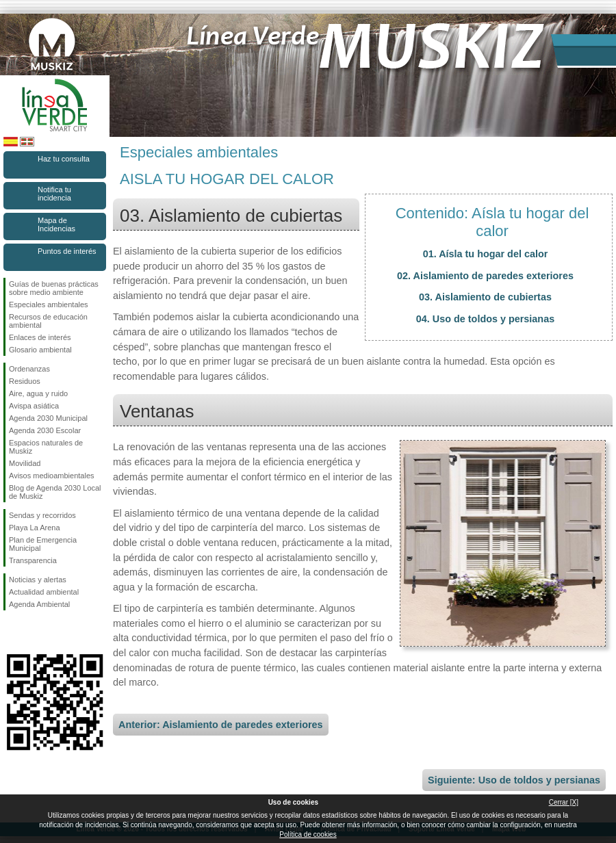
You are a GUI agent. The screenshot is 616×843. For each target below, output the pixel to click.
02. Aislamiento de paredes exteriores (485, 276)
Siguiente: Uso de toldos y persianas (514, 780)
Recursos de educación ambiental (48, 321)
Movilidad (25, 463)
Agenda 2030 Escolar (45, 430)
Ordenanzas (29, 369)
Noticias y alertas (38, 580)
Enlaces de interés (40, 337)
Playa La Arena (35, 528)
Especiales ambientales (49, 304)
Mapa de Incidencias (56, 224)
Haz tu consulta (64, 159)
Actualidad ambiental (44, 592)
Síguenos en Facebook (12, 632)
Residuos (25, 381)
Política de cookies (308, 834)
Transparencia (33, 560)
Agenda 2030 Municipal (48, 418)
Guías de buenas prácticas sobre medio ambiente (54, 288)
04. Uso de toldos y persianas (485, 319)
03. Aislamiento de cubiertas (485, 297)
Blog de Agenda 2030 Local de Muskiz (55, 492)
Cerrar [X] (564, 802)
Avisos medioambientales (52, 476)
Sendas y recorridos (42, 515)
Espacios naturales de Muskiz (46, 447)
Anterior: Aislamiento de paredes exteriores (221, 725)
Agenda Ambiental (39, 604)
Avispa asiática (34, 406)
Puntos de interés (67, 251)
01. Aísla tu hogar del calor (486, 254)
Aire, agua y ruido (38, 393)
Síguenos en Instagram (34, 632)
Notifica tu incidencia (54, 194)
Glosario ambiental (40, 350)
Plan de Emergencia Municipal (43, 544)
